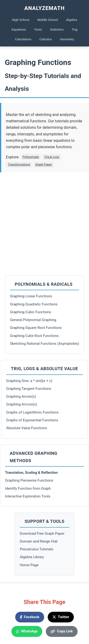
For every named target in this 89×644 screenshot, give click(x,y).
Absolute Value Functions (27, 428)
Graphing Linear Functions (31, 296)
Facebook (30, 617)
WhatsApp (27, 631)
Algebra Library (32, 557)
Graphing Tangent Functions (29, 389)
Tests (38, 29)
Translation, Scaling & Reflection (31, 473)
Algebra (72, 20)
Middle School (48, 20)
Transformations (19, 164)
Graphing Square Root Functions (36, 328)
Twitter (61, 617)
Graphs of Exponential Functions (32, 420)
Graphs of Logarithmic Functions (32, 412)
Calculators (23, 39)
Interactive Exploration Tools (28, 496)
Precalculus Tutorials (36, 549)
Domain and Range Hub (39, 541)
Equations (19, 29)
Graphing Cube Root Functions (34, 336)
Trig (75, 29)
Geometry (67, 39)
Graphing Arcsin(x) (21, 396)
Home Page (29, 565)
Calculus (46, 39)
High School (21, 20)
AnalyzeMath (45, 8)
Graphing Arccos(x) (22, 404)
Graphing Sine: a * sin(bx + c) (29, 381)
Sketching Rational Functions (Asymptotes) (44, 344)
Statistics (57, 29)
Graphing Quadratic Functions (34, 304)
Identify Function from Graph (28, 488)
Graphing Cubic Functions (30, 312)
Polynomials (31, 157)
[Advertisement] (44, 224)
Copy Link (62, 631)
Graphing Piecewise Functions (29, 480)
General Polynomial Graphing (33, 320)
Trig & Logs (52, 157)
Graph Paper (43, 164)
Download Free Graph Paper (42, 534)
